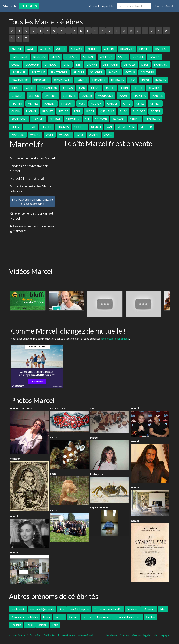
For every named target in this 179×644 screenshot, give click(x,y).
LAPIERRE (51, 96)
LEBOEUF (17, 96)
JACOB (29, 88)
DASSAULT (51, 64)
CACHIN (154, 57)
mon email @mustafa (42, 609)
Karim (46, 617)
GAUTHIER (147, 72)
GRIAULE (79, 72)
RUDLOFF (139, 111)
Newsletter (111, 635)
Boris (55, 625)
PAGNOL (31, 111)
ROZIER (155, 111)
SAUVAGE (118, 119)
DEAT (145, 64)
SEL (87, 119)
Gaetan (151, 617)
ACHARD (76, 49)
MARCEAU (140, 96)
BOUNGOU (127, 49)
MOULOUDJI (105, 96)
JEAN (82, 88)
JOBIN (124, 88)
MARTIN (17, 104)
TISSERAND (153, 119)
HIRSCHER (99, 80)
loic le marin (18, 609)
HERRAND (117, 80)
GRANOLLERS (20, 80)
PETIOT (63, 111)
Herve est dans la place (128, 617)
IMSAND (160, 80)
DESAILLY (130, 64)
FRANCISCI (161, 64)
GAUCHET (96, 72)
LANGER (87, 96)
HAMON (81, 80)
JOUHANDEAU (48, 88)
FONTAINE (38, 72)
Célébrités (29, 6)
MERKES (33, 104)
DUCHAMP (32, 64)
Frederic (16, 625)
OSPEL (140, 104)
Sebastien (133, 609)
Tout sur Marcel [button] (164, 6)
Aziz (62, 609)
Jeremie (73, 617)
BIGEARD (72, 57)
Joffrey (59, 617)
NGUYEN (96, 104)
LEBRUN (34, 96)
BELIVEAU (39, 57)
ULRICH (96, 127)
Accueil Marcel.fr (19, 635)
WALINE (35, 135)
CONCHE (138, 57)
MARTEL (157, 96)
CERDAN (89, 57)
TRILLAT (30, 127)
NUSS (82, 104)
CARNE (123, 57)
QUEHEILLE (107, 111)
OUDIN (16, 111)
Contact (125, 635)
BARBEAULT (20, 57)
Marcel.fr (10, 6)
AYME (31, 49)
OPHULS (112, 104)
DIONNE (92, 64)
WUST (50, 135)
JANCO (110, 88)
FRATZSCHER (59, 72)
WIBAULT (65, 135)
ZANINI (94, 135)
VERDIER (146, 127)
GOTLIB (130, 72)
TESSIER (46, 127)
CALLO (15, 64)
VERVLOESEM (126, 127)
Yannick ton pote (79, 609)
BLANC (56, 57)
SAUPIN (135, 119)
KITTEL (138, 88)
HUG (132, 80)
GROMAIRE (41, 80)
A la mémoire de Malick (25, 617)
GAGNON (114, 72)
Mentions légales (142, 635)
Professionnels (67, 635)
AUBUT (61, 49)
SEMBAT (55, 119)
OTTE (127, 104)
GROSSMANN (62, 80)
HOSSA (145, 80)
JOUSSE (95, 88)
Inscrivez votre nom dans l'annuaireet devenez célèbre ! (32, 202)
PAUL (77, 111)
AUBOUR (93, 49)
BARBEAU (161, 49)
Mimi (163, 609)
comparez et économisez (114, 339)
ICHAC (15, 88)
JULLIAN (68, 88)
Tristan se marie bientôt (108, 609)
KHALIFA (154, 88)
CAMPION (106, 57)
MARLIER (50, 104)
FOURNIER (19, 72)
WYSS (80, 135)
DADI (67, 64)
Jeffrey (87, 617)
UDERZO (80, 127)
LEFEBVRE (69, 96)
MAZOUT (67, 104)
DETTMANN (110, 64)
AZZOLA (45, 49)
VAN (109, 127)
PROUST (48, 111)
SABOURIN (73, 119)
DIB (78, 64)
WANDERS (18, 135)
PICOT (90, 111)
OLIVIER (155, 104)
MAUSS (123, 96)
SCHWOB (101, 119)
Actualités (36, 635)
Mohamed (149, 609)
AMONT (16, 49)
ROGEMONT (19, 119)
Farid (29, 625)
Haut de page (162, 635)
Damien (42, 625)
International (85, 635)
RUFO (123, 111)
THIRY (15, 127)
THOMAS (63, 127)
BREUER (144, 49)
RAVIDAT (38, 119)
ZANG (108, 135)
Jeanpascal (103, 617)
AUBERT (109, 49)
